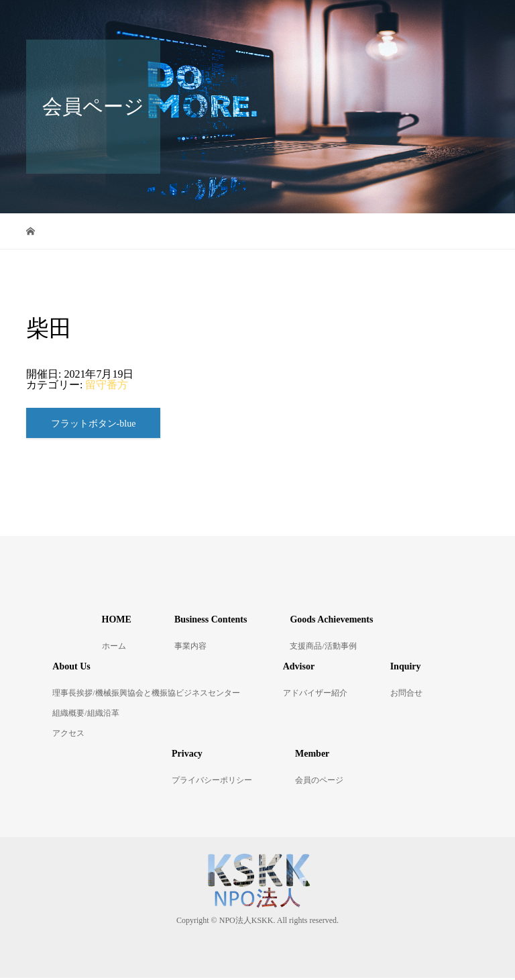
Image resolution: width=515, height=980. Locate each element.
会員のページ (319, 782)
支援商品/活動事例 (323, 648)
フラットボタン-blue (94, 425)
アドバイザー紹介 (315, 695)
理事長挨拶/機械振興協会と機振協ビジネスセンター (146, 695)
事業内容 (190, 648)
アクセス (68, 735)
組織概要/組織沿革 (85, 715)
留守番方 (107, 385)
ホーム (114, 648)
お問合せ (406, 695)
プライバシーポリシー (212, 782)
